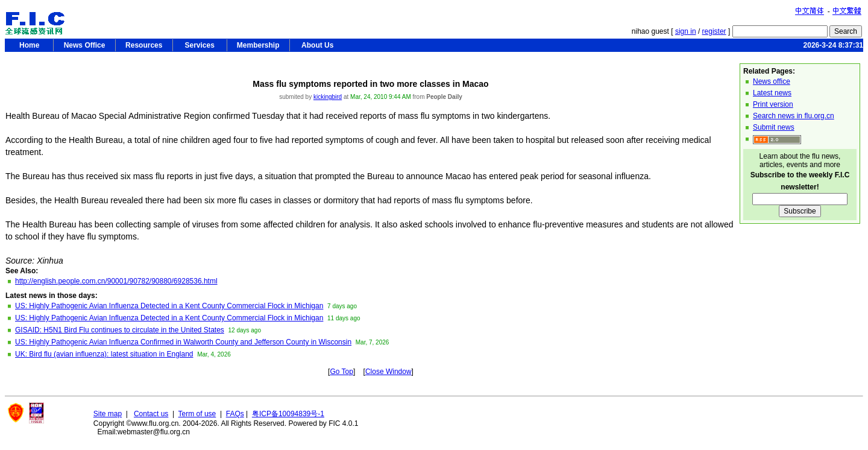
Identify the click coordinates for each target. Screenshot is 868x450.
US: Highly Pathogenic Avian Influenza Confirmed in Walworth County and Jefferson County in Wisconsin (183, 342)
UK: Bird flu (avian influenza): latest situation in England (104, 354)
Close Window (388, 372)
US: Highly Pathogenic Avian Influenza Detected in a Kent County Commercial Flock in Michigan (169, 306)
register (714, 31)
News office (772, 81)
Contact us (151, 414)
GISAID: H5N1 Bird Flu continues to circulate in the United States (120, 330)
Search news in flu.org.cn (794, 116)
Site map (108, 414)
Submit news (774, 127)
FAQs (235, 414)
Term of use (197, 414)
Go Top (341, 372)
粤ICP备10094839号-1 (288, 414)
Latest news (772, 93)
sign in (686, 31)
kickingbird (328, 97)
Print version (773, 104)
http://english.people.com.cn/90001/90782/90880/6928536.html (116, 281)
